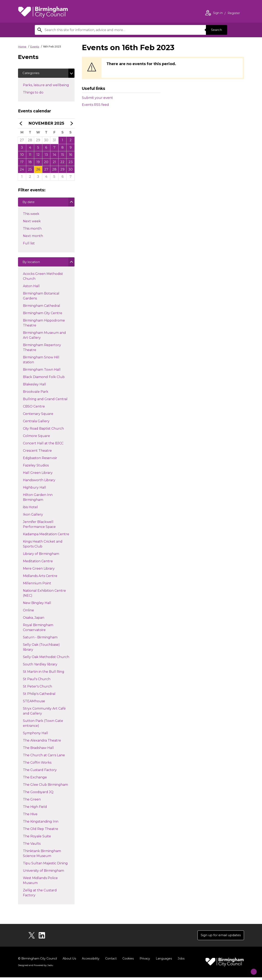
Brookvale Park (36, 394)
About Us (69, 961)
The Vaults (32, 846)
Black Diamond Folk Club (44, 380)
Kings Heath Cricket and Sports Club (43, 547)
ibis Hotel (30, 510)
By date (29, 204)
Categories (32, 73)
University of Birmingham (43, 873)
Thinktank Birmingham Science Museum (42, 856)
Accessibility (90, 961)
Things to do (40, 93)
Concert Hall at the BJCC (43, 446)
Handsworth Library (39, 483)
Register (234, 14)
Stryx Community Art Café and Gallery (44, 714)
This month (32, 231)
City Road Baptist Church (43, 431)
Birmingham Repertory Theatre (42, 350)
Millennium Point (37, 586)
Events (35, 46)
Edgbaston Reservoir (40, 461)
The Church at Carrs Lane (44, 758)
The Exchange (35, 780)
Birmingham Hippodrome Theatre (44, 326)
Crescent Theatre (37, 453)
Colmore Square (36, 439)
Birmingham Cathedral (41, 308)
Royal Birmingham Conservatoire (38, 630)
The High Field (35, 809)
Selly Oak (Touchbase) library (41, 650)
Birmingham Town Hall (42, 372)
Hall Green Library (38, 475)
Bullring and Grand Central (45, 402)
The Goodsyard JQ (38, 795)
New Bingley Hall (37, 606)
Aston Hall (31, 289)
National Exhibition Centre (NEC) (44, 596)
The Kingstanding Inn (41, 824)
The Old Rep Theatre (40, 832)
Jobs (180, 961)
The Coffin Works (37, 765)
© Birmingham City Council (37, 961)
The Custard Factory (40, 773)
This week (31, 216)
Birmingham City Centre (42, 316)
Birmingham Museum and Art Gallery (44, 338)
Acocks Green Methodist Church (43, 279)
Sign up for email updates (219, 938)
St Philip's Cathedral (39, 696)
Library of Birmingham (41, 556)
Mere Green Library (39, 571)
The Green (32, 802)
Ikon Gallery (33, 517)
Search (216, 30)
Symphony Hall (35, 736)
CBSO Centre (34, 409)
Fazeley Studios (36, 468)
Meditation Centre (38, 564)
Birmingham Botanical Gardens (41, 299)
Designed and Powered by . (35, 968)
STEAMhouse (34, 704)
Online (28, 613)
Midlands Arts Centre (40, 579)
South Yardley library (40, 667)
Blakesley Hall (34, 387)
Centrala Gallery (36, 424)
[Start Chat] (251, 969)
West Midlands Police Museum (40, 883)
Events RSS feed (95, 105)
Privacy (144, 961)
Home (22, 46)
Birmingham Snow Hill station (41, 362)
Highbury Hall (34, 490)
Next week (32, 223)
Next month (33, 238)
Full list (29, 245)
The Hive (30, 817)
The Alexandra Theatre (42, 743)
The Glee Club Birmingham (45, 787)
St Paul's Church (37, 682)
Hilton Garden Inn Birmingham (38, 500)
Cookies (127, 961)
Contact (110, 961)
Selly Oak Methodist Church (46, 660)
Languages (163, 961)
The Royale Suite (37, 839)
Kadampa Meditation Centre (46, 537)
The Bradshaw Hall (38, 750)
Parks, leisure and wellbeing (49, 85)
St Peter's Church (37, 689)
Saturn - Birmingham (40, 640)
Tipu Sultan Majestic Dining (45, 866)
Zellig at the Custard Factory (40, 895)
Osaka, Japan (33, 620)
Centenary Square (38, 416)
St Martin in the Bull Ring (43, 674)
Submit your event (97, 98)
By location (32, 265)
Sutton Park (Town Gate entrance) (43, 726)
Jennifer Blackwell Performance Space (39, 527)
